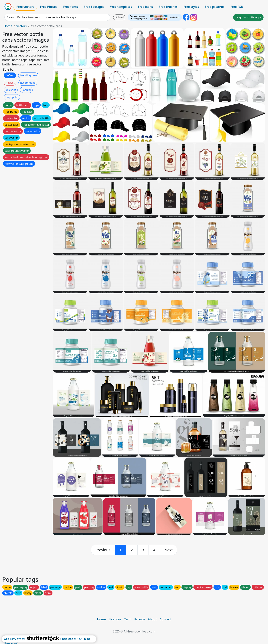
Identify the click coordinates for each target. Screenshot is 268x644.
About (152, 619)
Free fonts (71, 7)
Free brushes (168, 7)
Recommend (28, 83)
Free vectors (25, 7)
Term (128, 619)
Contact (165, 619)
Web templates (121, 7)
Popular (26, 90)
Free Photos (49, 7)
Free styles (191, 7)
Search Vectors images (23, 17)
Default (10, 75)
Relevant (11, 90)
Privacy (140, 619)
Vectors (21, 26)
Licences (115, 619)
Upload (119, 17)
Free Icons (145, 7)
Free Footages (94, 7)
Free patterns (215, 7)
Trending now (28, 75)
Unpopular (12, 97)
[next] (169, 550)
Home (8, 26)
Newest (10, 83)
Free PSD (237, 7)
